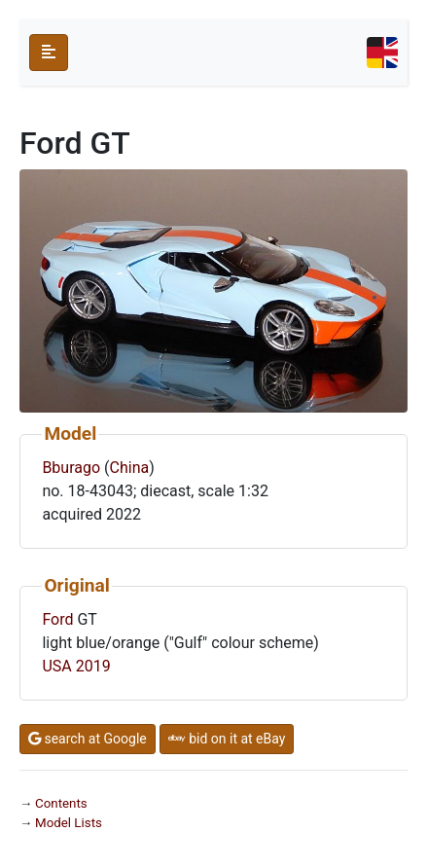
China (130, 468)
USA (56, 666)
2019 (93, 666)
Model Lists (69, 823)
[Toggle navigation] (382, 53)
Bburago (71, 468)
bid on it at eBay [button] (227, 739)
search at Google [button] (88, 739)
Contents (61, 803)
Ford (57, 619)
